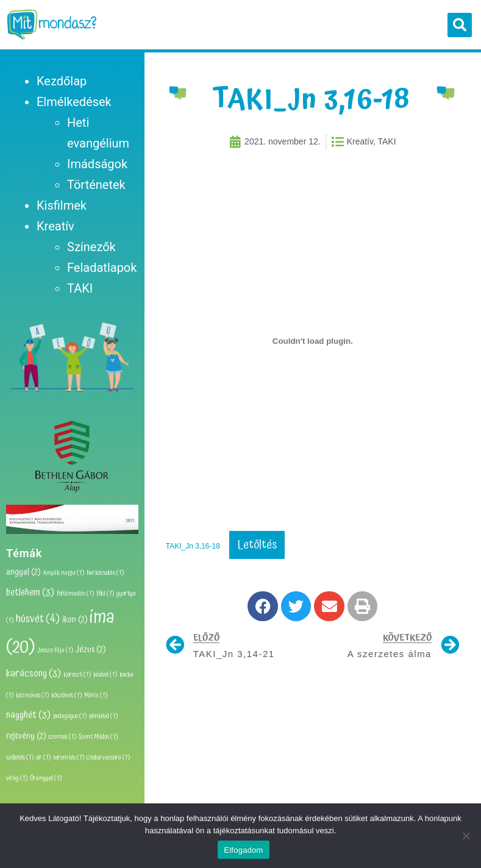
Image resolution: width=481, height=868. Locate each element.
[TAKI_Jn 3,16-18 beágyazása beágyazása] (313, 341)
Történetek (96, 185)
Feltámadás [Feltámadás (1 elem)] (75, 594)
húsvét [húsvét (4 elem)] (38, 619)
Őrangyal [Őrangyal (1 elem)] (46, 778)
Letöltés (257, 545)
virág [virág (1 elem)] (17, 778)
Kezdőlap (62, 81)
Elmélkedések (74, 102)
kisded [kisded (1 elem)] (105, 675)
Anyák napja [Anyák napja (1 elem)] (63, 573)
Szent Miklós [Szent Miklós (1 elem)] (98, 737)
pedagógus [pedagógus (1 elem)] (70, 716)
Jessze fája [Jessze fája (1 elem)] (55, 650)
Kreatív (55, 226)
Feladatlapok (102, 268)
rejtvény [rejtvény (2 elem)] (26, 736)
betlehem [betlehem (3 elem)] (30, 592)
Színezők (91, 247)
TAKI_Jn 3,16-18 (193, 546)
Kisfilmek (62, 205)
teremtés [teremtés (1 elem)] (69, 758)
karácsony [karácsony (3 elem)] (34, 674)
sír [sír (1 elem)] (43, 758)
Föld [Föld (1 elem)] (105, 594)
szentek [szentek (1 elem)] (62, 737)
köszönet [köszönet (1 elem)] (66, 695)
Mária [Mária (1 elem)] (96, 695)
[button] (460, 25)
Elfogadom (243, 850)
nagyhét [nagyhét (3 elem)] (28, 715)
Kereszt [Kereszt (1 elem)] (77, 675)
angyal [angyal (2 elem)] (23, 572)
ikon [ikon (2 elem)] (75, 620)
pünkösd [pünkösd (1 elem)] (103, 716)
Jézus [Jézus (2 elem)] (91, 650)
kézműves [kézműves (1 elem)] (32, 695)
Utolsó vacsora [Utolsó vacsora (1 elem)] (108, 758)
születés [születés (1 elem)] (20, 758)
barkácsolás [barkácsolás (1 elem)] (105, 573)
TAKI (80, 288)
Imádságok (97, 164)
